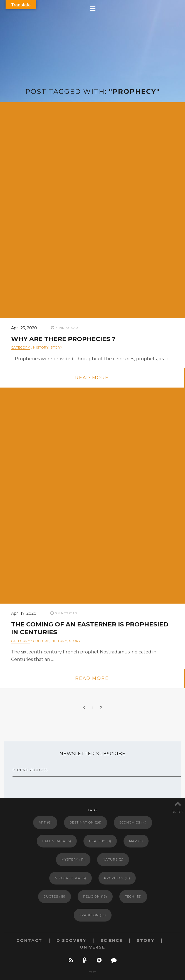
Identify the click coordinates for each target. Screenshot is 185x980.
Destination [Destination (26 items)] (86, 822)
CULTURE (41, 641)
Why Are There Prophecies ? (63, 339)
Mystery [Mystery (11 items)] (73, 859)
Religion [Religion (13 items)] (95, 896)
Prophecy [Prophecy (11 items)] (117, 878)
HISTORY (41, 347)
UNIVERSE (93, 947)
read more (92, 378)
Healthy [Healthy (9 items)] (100, 841)
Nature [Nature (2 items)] (113, 859)
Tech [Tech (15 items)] (133, 896)
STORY (56, 347)
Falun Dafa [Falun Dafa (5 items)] (57, 841)
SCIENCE (111, 941)
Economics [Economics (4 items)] (133, 822)
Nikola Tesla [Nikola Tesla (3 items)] (71, 878)
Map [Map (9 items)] (136, 841)
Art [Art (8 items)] (45, 822)
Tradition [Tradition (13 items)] (93, 915)
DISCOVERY (71, 941)
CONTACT (29, 941)
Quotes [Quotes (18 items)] (55, 896)
